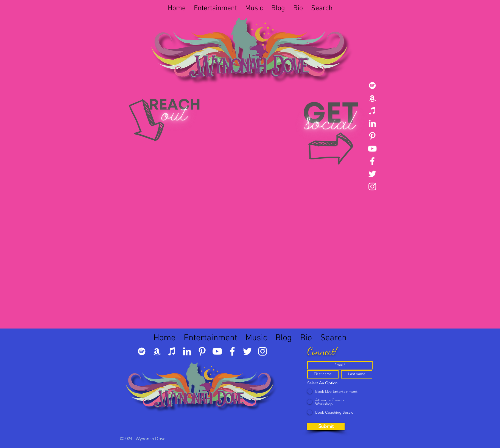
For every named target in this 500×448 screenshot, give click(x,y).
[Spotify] (372, 85)
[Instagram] (372, 187)
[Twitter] (372, 174)
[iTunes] (372, 111)
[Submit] (326, 427)
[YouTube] (372, 149)
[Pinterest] (372, 136)
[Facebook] (372, 161)
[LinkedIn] (372, 123)
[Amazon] (372, 98)
